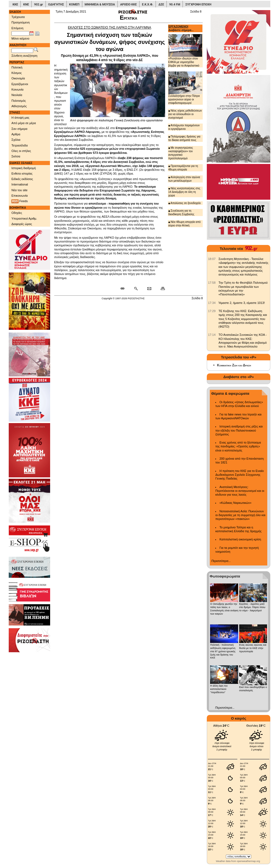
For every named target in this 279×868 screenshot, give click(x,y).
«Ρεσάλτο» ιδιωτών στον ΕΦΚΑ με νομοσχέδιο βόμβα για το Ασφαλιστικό (185, 51)
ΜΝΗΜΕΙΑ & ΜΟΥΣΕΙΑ (100, 5)
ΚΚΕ (15, 5)
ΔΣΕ (161, 5)
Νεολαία (17, 95)
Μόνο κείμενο (20, 38)
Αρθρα (16, 134)
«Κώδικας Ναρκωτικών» (235, 503)
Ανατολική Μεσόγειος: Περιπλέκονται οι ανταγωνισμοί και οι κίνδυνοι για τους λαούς (240, 491)
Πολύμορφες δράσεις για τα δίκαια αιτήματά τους (184, 138)
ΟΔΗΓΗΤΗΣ (56, 5)
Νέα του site (19, 190)
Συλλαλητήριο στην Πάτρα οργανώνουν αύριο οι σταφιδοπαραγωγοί (185, 88)
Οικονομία (18, 78)
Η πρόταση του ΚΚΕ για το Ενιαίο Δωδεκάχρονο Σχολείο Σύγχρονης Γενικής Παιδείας (239, 475)
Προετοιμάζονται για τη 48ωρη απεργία (183, 168)
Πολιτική (17, 67)
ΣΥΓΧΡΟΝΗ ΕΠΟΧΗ (198, 5)
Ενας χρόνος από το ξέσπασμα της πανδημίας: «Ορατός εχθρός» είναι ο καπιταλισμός (238, 446)
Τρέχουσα (18, 17)
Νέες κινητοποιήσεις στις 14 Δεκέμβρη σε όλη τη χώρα (184, 192)
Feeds (20, 201)
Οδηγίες (17, 213)
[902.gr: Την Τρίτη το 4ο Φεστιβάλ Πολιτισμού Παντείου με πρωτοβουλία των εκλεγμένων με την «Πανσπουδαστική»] (212, 283)
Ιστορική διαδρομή (24, 168)
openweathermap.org (248, 861)
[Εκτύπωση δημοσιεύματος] (160, 289)
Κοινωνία (17, 89)
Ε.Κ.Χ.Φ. (148, 5)
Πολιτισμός (19, 101)
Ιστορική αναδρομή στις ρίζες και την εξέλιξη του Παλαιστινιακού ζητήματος (239, 430)
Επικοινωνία (20, 196)
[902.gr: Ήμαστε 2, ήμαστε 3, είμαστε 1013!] (212, 303)
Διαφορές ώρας (22, 224)
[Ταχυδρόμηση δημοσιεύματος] (149, 289)
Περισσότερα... (221, 561)
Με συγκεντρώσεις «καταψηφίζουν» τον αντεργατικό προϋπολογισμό (181, 153)
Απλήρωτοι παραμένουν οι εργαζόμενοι (184, 127)
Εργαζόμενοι (20, 84)
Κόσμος (17, 73)
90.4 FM (175, 5)
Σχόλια (16, 140)
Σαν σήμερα (19, 129)
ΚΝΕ (26, 5)
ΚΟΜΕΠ (74, 5)
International (20, 184)
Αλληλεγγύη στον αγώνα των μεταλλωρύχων (184, 179)
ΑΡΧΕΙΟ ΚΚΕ (128, 5)
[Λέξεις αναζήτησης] (22, 51)
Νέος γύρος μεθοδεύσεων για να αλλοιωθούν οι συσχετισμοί (185, 114)
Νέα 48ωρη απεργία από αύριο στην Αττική (185, 224)
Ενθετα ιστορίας (22, 173)
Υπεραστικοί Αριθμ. (24, 219)
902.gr (38, 5)
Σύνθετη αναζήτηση (24, 56)
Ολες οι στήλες (21, 151)
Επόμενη (17, 28)
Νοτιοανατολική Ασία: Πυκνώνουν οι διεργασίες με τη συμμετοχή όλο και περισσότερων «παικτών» (240, 515)
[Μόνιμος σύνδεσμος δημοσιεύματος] (125, 289)
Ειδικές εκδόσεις (22, 179)
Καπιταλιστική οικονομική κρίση (240, 539)
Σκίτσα (16, 156)
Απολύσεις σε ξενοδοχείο (185, 203)
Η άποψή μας (20, 118)
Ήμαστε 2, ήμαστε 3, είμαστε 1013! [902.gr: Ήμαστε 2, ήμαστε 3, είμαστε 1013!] (242, 303)
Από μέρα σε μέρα (24, 123)
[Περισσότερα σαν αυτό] (136, 289)
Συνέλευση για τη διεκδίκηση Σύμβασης (181, 212)
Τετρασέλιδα (20, 145)
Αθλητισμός (19, 106)
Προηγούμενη (21, 22)
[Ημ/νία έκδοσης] (20, 34)
